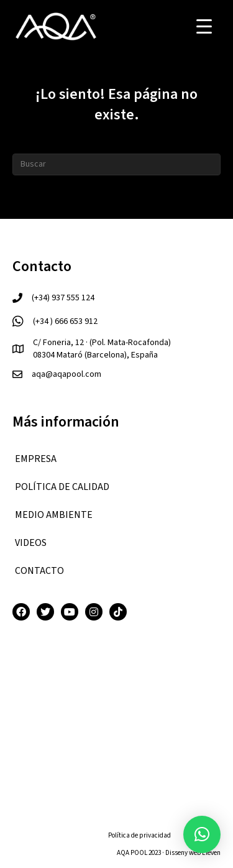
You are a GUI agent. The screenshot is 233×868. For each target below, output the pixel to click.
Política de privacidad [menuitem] (139, 835)
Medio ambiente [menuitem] (54, 515)
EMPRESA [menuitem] (36, 459)
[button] (202, 834)
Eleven (211, 853)
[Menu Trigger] (204, 26)
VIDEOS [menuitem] (31, 543)
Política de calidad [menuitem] (62, 487)
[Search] (116, 164)
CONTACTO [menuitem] (39, 571)
